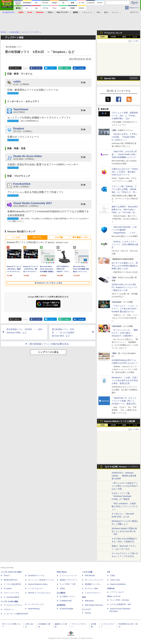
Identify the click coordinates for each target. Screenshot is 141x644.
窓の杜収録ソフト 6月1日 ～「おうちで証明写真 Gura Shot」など (63, 333)
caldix (17, 81)
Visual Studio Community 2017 (33, 203)
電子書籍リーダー (81, 237)
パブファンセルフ (117, 592)
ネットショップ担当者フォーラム (41, 580)
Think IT (7, 576)
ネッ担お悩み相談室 (11, 597)
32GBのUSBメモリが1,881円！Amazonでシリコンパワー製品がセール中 (124, 287)
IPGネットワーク (114, 596)
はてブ (52, 68)
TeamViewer (21, 109)
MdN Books (89, 601)
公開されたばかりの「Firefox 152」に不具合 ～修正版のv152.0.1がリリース (125, 172)
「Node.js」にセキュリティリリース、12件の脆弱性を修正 (125, 244)
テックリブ (86, 609)
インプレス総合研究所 (12, 584)
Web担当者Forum (10, 580)
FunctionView (22, 184)
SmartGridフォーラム (36, 576)
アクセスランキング (113, 33)
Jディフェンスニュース (94, 580)
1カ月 (135, 37)
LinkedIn (81, 68)
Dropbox (19, 128)
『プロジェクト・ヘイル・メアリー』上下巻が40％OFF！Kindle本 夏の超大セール (125, 309)
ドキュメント (87, 12)
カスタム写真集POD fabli (120, 604)
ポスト (17, 68)
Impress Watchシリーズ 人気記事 (119, 421)
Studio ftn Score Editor (28, 156)
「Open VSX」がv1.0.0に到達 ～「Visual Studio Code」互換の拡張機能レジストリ (125, 154)
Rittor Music (62, 572)
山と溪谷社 (61, 593)
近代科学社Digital (66, 609)
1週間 (124, 37)
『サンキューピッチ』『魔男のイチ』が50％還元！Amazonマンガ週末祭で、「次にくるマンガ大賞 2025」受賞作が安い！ (125, 336)
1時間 (103, 37)
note (67, 68)
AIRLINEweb (90, 576)
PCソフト (37, 237)
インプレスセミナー (36, 589)
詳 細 (83, 82)
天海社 (113, 576)
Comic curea (115, 580)
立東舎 (62, 589)
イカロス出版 (87, 572)
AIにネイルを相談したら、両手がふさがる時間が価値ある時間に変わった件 (125, 266)
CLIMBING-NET (66, 601)
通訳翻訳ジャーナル (93, 584)
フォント (115, 12)
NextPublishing (34, 609)
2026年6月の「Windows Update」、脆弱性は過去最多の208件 (124, 476)
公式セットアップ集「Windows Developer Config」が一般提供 (122, 496)
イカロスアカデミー (93, 593)
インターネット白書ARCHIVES (16, 614)
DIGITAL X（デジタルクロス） (40, 593)
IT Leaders (8, 589)
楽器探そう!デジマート (69, 580)
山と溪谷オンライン (67, 596)
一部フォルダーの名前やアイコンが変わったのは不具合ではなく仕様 (125, 486)
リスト (25, 68)
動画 (106, 12)
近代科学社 (61, 605)
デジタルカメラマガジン (13, 605)
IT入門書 (59, 237)
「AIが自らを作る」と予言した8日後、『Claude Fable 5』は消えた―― (125, 137)
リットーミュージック (68, 576)
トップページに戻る (48, 352)
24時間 (113, 37)
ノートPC (16, 237)
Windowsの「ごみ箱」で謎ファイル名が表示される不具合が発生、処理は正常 (125, 380)
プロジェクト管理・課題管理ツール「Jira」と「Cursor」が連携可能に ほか (125, 116)
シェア (38, 68)
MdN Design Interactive (94, 605)
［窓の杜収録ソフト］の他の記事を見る (48, 344)
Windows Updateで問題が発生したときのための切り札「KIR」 (124, 531)
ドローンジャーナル (11, 593)
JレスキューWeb (91, 589)
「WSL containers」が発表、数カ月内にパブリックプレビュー (125, 506)
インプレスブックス (36, 604)
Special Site (110, 78)
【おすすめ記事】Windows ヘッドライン (121, 467)
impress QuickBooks (118, 584)
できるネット (9, 609)
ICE (109, 572)
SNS (98, 12)
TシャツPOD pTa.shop (119, 600)
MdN (84, 597)
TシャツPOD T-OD (68, 584)
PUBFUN (111, 589)
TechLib (88, 613)
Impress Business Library (38, 584)
